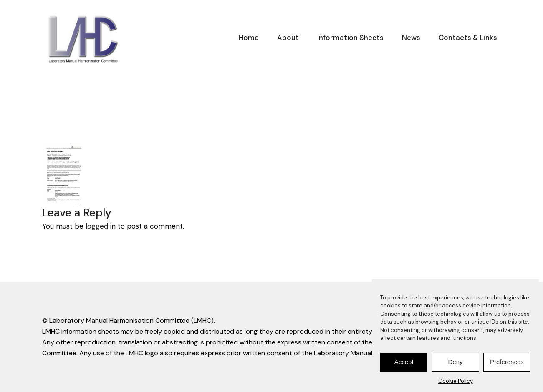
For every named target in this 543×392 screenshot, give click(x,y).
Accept (404, 364)
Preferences (507, 364)
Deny (455, 364)
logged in (101, 226)
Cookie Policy (456, 383)
